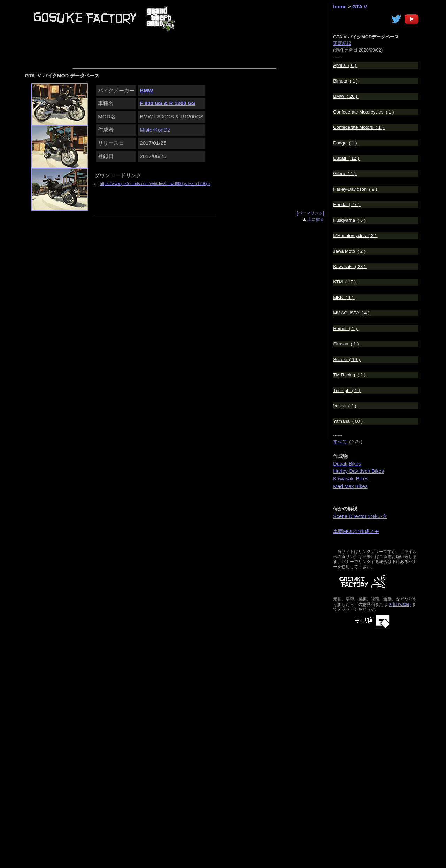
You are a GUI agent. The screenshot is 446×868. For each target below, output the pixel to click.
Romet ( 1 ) (346, 329)
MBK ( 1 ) (344, 298)
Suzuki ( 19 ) (347, 359)
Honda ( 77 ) (347, 205)
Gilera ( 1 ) (345, 174)
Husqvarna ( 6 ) (350, 220)
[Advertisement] (206, 49)
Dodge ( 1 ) (346, 143)
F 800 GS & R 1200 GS (168, 103)
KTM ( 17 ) (345, 282)
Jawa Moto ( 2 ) (350, 251)
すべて (340, 442)
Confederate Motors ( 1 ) (359, 127)
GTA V (360, 7)
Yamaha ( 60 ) (348, 421)
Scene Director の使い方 (360, 516)
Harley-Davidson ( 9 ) (356, 189)
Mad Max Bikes (350, 486)
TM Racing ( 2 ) (350, 375)
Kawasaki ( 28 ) (350, 267)
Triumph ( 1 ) (347, 390)
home (340, 7)
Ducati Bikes (347, 464)
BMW (146, 90)
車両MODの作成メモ (356, 531)
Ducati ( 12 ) (347, 158)
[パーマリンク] (310, 213)
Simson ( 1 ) (347, 344)
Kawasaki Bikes (351, 479)
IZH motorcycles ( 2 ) (355, 236)
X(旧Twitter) (400, 604)
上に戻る (316, 219)
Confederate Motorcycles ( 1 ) (364, 112)
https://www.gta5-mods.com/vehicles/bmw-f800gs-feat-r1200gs (155, 183)
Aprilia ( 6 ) (345, 65)
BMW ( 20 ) (346, 96)
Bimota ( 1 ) (346, 81)
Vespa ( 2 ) (345, 406)
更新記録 (342, 43)
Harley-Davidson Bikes (359, 471)
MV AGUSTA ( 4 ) (352, 313)
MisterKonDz (155, 130)
